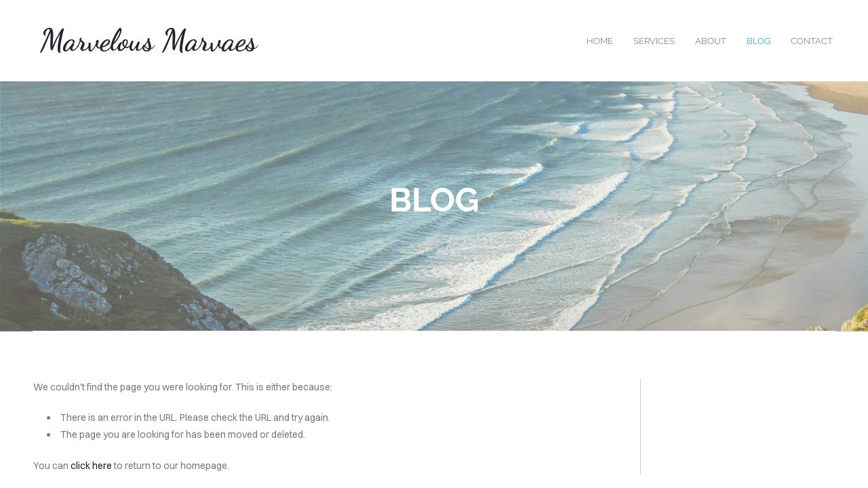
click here (91, 466)
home (600, 41)
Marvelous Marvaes (149, 41)
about (711, 41)
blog (758, 41)
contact (812, 41)
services (654, 41)
